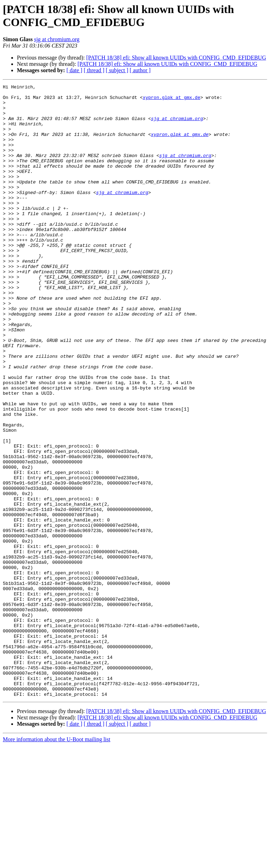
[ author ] (140, 70)
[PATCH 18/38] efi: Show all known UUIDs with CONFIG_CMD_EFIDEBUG (176, 58)
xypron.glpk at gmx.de (172, 100)
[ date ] (74, 70)
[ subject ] (117, 70)
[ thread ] (94, 70)
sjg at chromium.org (57, 39)
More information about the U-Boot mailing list (57, 862)
